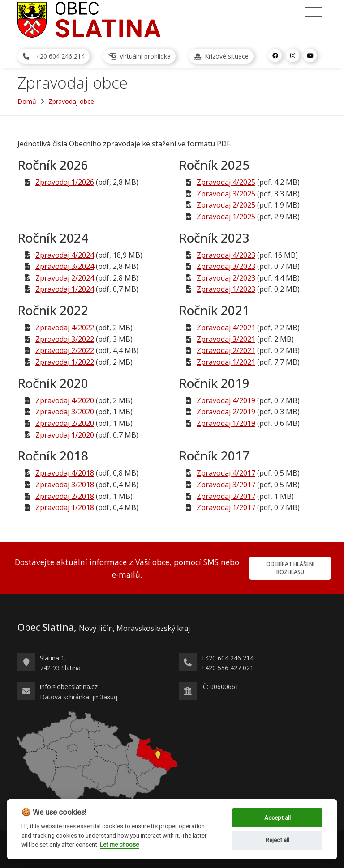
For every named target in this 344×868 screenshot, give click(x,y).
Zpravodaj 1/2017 (226, 507)
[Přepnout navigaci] (314, 12)
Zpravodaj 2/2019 (226, 412)
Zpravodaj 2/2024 (65, 278)
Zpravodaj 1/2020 (65, 435)
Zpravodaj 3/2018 (65, 485)
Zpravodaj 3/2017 (226, 485)
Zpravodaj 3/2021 (226, 339)
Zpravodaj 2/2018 (65, 496)
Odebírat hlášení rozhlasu (290, 568)
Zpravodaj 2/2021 (226, 350)
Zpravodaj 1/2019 (226, 423)
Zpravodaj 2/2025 (226, 205)
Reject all (277, 840)
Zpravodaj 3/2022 (65, 339)
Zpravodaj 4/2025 (226, 182)
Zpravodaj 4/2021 (226, 328)
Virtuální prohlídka (140, 56)
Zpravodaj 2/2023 (226, 278)
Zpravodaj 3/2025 (226, 194)
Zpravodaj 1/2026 (65, 182)
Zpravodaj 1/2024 (65, 289)
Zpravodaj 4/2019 (226, 400)
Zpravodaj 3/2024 (65, 266)
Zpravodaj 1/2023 (226, 289)
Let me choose (119, 844)
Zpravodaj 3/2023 (226, 266)
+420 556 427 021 (227, 668)
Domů (27, 101)
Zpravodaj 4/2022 (65, 328)
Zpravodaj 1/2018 (65, 507)
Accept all (277, 818)
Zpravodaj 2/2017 (226, 496)
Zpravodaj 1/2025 (226, 217)
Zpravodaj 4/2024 (65, 255)
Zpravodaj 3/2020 (65, 412)
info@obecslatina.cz (69, 687)
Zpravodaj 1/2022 (65, 362)
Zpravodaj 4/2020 (65, 400)
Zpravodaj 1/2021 (226, 362)
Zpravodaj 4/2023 (226, 255)
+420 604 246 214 (54, 56)
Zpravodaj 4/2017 (226, 473)
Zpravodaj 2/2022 (65, 350)
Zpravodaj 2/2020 (65, 423)
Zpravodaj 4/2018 (65, 473)
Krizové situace (221, 56)
